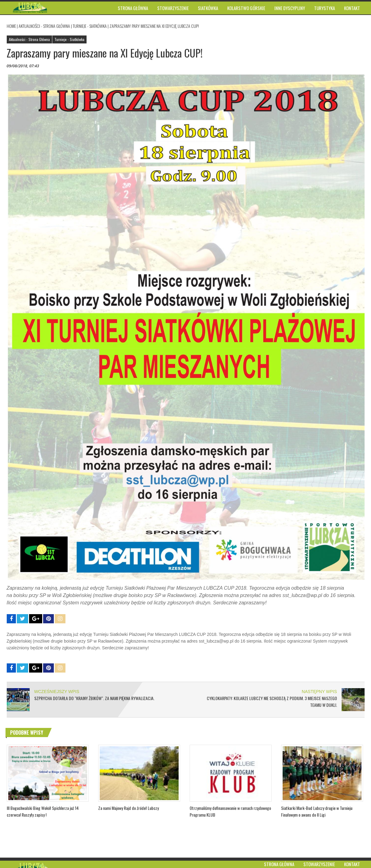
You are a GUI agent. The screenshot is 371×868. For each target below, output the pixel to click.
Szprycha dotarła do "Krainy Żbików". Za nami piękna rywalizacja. (94, 698)
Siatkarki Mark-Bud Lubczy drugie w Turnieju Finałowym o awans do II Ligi (317, 811)
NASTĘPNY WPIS (319, 692)
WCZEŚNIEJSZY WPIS (57, 692)
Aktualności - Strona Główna (44, 26)
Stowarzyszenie (319, 864)
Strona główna (279, 864)
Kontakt (352, 864)
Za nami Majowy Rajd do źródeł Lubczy (128, 808)
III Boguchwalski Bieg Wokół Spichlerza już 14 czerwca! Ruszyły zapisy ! (43, 811)
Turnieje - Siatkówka (90, 26)
